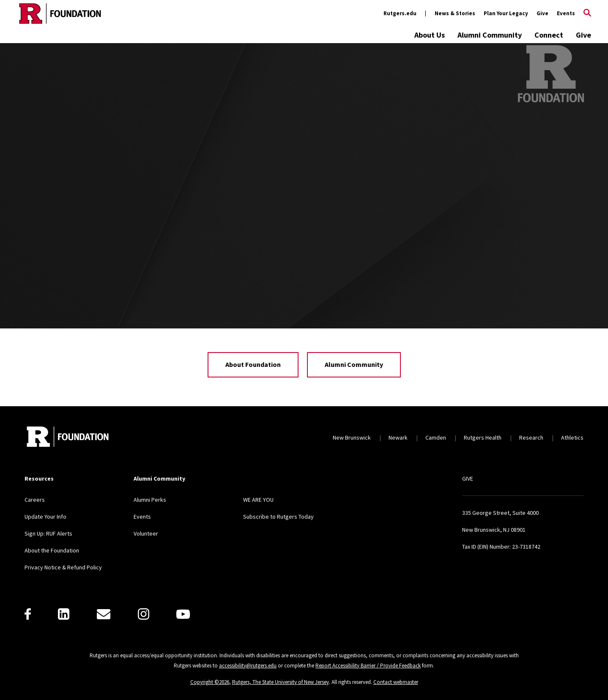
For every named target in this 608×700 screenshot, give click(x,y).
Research (531, 437)
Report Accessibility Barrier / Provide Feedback (368, 666)
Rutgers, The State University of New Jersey (281, 682)
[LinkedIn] (64, 614)
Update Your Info (45, 517)
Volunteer (146, 533)
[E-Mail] (104, 614)
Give (542, 13)
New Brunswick (352, 437)
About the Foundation (52, 550)
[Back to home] (68, 438)
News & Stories (455, 13)
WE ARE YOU (258, 500)
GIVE (468, 479)
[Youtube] (183, 614)
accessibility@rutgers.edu (248, 666)
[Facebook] (28, 614)
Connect (549, 35)
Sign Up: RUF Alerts (48, 533)
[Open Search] (587, 14)
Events (566, 13)
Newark (398, 437)
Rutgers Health (483, 437)
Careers (35, 500)
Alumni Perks (150, 500)
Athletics (572, 437)
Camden (436, 437)
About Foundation (253, 364)
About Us (430, 35)
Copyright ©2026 (210, 682)
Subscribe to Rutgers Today (278, 517)
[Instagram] (144, 614)
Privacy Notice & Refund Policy (63, 567)
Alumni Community (490, 35)
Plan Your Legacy (506, 13)
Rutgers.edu (400, 13)
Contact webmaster (396, 682)
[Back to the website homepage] (60, 14)
